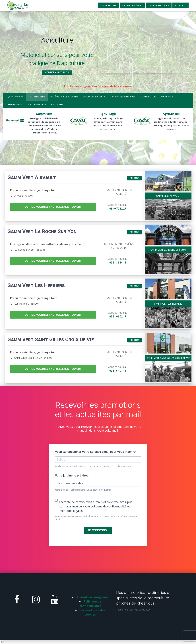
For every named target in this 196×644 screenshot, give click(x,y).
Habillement (15, 104)
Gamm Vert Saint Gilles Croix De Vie (168, 358)
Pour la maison (37, 104)
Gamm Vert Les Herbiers (168, 304)
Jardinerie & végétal (95, 97)
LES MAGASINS (108, 6)
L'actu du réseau (132, 6)
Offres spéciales (159, 6)
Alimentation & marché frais (157, 97)
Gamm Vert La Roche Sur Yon (168, 250)
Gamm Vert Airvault (168, 196)
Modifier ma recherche (57, 73)
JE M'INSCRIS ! (98, 530)
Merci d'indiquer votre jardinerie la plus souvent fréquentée (83, 490)
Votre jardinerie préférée (72, 475)
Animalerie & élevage (123, 97)
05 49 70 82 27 (118, 209)
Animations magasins (92, 597)
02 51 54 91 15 (118, 371)
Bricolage (57, 104)
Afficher (135, 178)
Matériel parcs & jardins (64, 97)
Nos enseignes (37, 97)
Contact (180, 6)
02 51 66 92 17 (118, 317)
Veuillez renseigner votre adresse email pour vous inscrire (95, 452)
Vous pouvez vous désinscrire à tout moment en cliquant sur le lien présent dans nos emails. (96, 518)
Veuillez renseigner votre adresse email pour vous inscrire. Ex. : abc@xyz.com (93, 466)
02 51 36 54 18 (118, 263)
